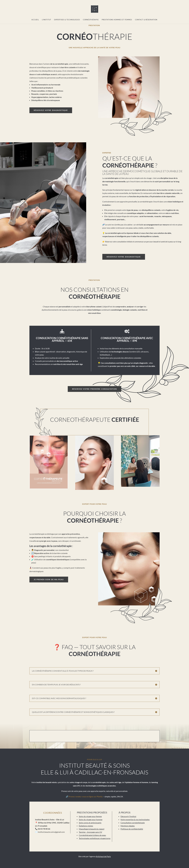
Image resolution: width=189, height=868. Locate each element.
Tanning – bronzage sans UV (90, 832)
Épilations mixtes (86, 826)
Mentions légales (128, 826)
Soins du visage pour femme (90, 816)
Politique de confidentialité (132, 829)
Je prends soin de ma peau (49, 579)
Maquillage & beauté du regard (92, 829)
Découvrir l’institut (128, 816)
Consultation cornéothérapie (133, 823)
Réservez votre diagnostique (51, 110)
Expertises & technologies (67, 20)
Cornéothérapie (91, 20)
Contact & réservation (146, 20)
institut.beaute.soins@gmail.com (51, 832)
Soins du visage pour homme (91, 819)
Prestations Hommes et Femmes (117, 20)
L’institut (47, 20)
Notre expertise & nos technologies (135, 819)
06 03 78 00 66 (44, 829)
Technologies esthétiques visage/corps (95, 838)
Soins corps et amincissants (90, 823)
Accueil (35, 20)
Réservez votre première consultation (94, 389)
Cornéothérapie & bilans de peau (92, 835)
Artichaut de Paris (103, 856)
